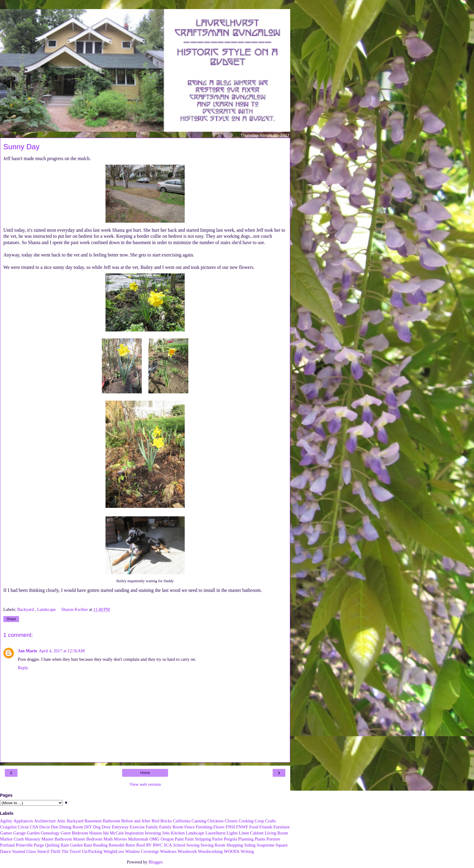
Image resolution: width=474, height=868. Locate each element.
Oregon (167, 839)
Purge (39, 845)
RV (149, 845)
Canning (199, 821)
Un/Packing (92, 851)
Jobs (166, 833)
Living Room (276, 833)
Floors (219, 827)
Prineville (24, 845)
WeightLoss (114, 851)
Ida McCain (113, 833)
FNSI (230, 827)
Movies (120, 839)
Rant (88, 845)
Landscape (47, 609)
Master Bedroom (88, 839)
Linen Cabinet (251, 833)
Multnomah (138, 839)
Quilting (52, 845)
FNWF (242, 827)
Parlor (218, 839)
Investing (153, 833)
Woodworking (210, 851)
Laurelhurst (216, 833)
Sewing (193, 845)
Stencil (43, 851)
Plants (260, 839)
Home (145, 773)
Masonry (32, 839)
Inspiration (134, 833)
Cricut (23, 827)
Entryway (120, 827)
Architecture (45, 821)
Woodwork (187, 851)
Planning (246, 839)
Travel (75, 851)
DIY (88, 827)
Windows (168, 851)
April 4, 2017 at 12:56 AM (62, 651)
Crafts (270, 821)
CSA (34, 827)
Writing (247, 851)
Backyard (26, 609)
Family (152, 827)
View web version (145, 784)
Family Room (171, 827)
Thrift (55, 851)
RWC (158, 845)
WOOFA (232, 851)
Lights (232, 833)
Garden (33, 833)
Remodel (117, 845)
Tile (65, 851)
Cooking (246, 821)
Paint (179, 839)
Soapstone (266, 845)
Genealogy (50, 833)
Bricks (166, 821)
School (179, 845)
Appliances (23, 821)
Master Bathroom (57, 839)
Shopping (235, 845)
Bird (155, 821)
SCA (168, 845)
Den (55, 827)
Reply (23, 668)
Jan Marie (28, 651)
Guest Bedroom (75, 833)
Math (108, 839)
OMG (154, 839)
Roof (141, 845)
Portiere (273, 839)
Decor (45, 827)
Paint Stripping (198, 839)
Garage (20, 833)
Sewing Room (213, 845)
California (182, 821)
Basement (93, 821)
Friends (266, 827)
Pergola (231, 839)
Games (6, 833)
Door (106, 827)
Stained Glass (24, 851)
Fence (190, 827)
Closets (231, 821)
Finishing (204, 827)
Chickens (216, 821)
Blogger (155, 862)
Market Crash (12, 839)
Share (11, 619)
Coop (259, 821)
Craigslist (8, 827)
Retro (130, 845)
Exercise (137, 827)
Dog (97, 827)
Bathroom (112, 821)
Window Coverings (142, 851)
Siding (250, 845)
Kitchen (178, 833)
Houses (96, 833)
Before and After (136, 821)
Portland (7, 845)
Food (254, 827)
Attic (61, 821)
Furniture (282, 827)
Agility (6, 821)
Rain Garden (71, 845)
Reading (100, 845)
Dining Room (71, 827)
